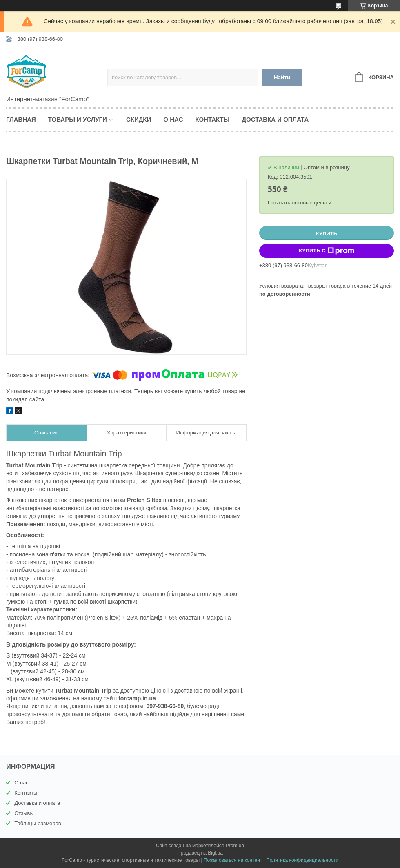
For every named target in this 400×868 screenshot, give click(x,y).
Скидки (139, 119)
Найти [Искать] (282, 77)
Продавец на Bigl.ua (200, 853)
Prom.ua (235, 846)
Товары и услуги (78, 119)
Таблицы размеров (38, 823)
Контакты (212, 119)
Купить (327, 234)
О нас (173, 119)
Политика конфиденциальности (302, 860)
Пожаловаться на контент (233, 860)
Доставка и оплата (275, 119)
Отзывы (24, 813)
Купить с (326, 251)
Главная (21, 119)
